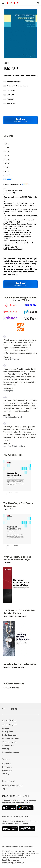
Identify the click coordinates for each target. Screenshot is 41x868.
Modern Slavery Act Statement (13, 863)
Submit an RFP (8, 745)
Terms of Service (8, 858)
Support (6, 759)
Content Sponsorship (11, 752)
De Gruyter (12, 103)
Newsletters (7, 767)
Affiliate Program (9, 742)
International (9, 781)
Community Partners (10, 738)
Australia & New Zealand (12, 785)
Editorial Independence (10, 860)
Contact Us (7, 764)
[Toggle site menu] (3, 3)
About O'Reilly (9, 720)
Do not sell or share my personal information (18, 847)
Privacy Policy (8, 770)
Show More (8, 179)
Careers (5, 728)
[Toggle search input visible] (38, 3)
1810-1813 (25, 185)
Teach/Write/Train (10, 725)
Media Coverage (9, 735)
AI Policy (6, 774)
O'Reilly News (8, 732)
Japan (5, 789)
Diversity (6, 749)
